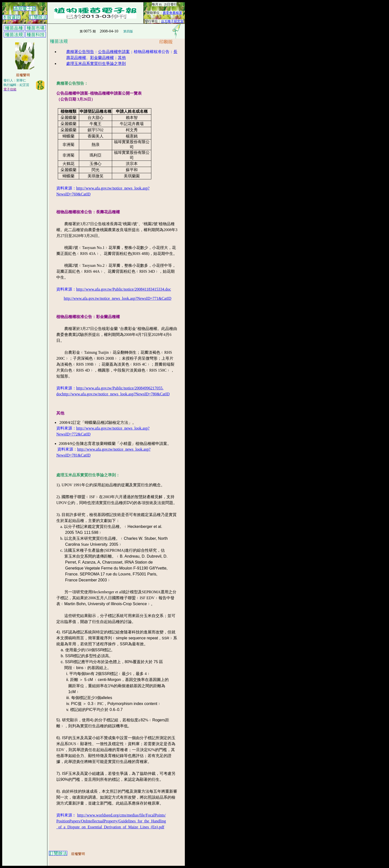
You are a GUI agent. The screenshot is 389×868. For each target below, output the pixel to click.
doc (59, 394)
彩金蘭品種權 (102, 58)
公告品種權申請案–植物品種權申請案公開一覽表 (99, 93)
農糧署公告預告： (72, 83)
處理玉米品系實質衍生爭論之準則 (96, 64)
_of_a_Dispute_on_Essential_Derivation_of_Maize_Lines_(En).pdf (110, 827)
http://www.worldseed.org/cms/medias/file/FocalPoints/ (121, 815)
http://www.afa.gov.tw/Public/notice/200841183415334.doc (124, 289)
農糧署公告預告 (80, 52)
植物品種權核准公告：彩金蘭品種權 (88, 317)
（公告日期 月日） (76, 99)
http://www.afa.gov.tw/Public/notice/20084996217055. (120, 388)
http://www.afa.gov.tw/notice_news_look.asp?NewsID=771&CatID (118, 298)
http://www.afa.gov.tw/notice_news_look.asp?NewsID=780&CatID (116, 394)
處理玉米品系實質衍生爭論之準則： (88, 475)
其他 (122, 58)
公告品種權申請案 (114, 52)
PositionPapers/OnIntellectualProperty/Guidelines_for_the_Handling (111, 821)
